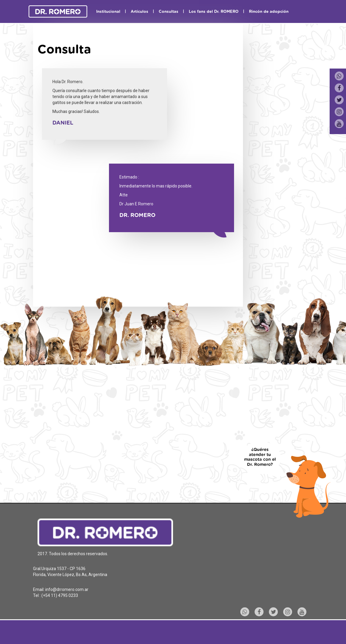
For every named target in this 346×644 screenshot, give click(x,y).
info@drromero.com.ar (67, 589)
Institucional (108, 12)
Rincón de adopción (269, 12)
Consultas (169, 12)
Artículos (140, 12)
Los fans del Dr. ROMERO (214, 12)
